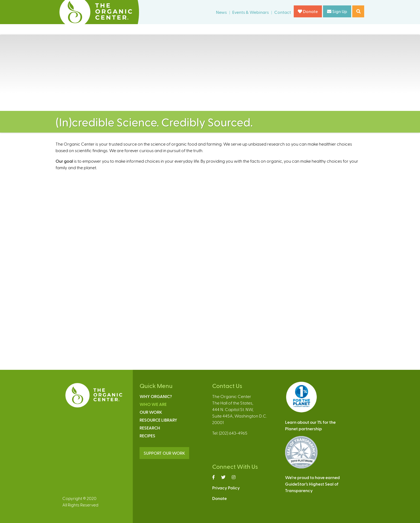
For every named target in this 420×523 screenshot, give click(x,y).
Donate (308, 11)
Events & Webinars (251, 12)
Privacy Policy (226, 488)
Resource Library (158, 420)
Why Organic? (156, 396)
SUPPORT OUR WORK (164, 453)
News (221, 12)
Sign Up (337, 11)
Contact (283, 12)
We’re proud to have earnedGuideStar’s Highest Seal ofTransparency (312, 484)
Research (150, 428)
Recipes (147, 436)
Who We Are (153, 404)
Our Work (151, 412)
